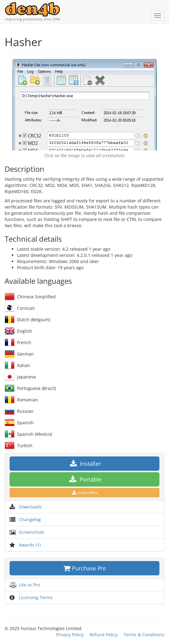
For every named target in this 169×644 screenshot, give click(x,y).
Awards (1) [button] (30, 545)
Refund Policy (104, 635)
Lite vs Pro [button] (29, 585)
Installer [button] (85, 464)
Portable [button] (84, 479)
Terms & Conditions (144, 635)
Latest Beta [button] (84, 493)
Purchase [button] (85, 568)
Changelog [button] (30, 519)
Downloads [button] (30, 507)
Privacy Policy (70, 635)
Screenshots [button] (32, 532)
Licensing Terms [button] (36, 597)
